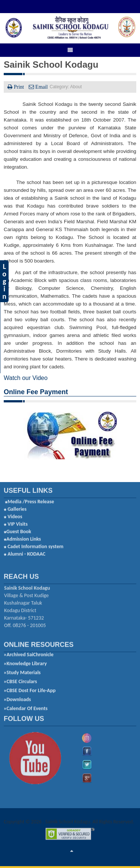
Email (41, 86)
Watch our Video (26, 378)
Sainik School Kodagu (51, 64)
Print (19, 86)
